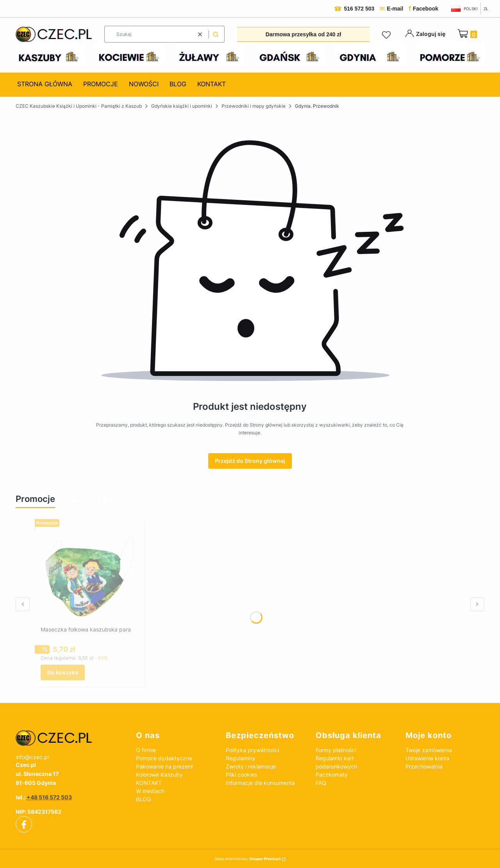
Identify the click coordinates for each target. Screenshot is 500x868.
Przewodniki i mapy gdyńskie (254, 106)
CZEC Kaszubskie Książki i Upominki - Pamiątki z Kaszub (79, 106)
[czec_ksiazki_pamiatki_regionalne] (70, 738)
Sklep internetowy (247, 859)
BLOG (143, 799)
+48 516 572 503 (49, 797)
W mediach (150, 791)
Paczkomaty (332, 775)
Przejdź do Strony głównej (250, 461)
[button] (216, 34)
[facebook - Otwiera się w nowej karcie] (24, 824)
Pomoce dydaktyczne (164, 758)
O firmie (146, 750)
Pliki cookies (241, 775)
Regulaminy (241, 758)
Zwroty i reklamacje (251, 766)
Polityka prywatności (252, 750)
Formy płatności (336, 750)
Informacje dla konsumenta (260, 783)
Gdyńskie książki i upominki (182, 106)
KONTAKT (149, 783)
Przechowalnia (424, 766)
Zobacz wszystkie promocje (102, 499)
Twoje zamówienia (429, 750)
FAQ (321, 783)
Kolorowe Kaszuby (159, 775)
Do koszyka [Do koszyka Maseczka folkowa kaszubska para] (63, 672)
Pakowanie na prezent (164, 766)
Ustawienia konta (427, 758)
